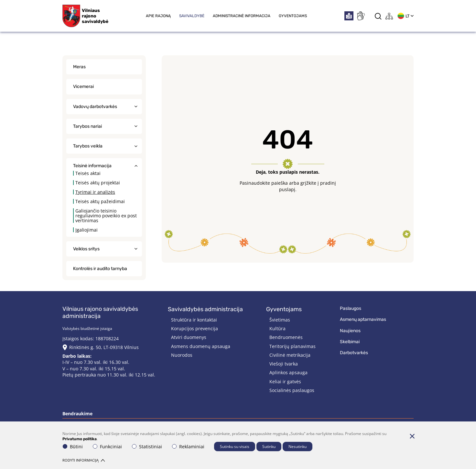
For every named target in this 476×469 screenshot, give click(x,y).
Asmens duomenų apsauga (201, 346)
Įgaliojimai (87, 230)
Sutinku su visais (235, 447)
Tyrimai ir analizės (95, 192)
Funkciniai (107, 447)
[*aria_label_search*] (378, 16)
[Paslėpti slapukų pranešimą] (412, 436)
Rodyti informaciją (84, 460)
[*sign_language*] (361, 16)
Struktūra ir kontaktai (194, 320)
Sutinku (269, 447)
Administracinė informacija (242, 16)
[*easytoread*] (349, 16)
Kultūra (277, 328)
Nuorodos (182, 355)
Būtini (73, 447)
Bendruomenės (286, 337)
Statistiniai (147, 447)
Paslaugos (351, 308)
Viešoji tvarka (284, 364)
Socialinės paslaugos (292, 390)
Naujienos (350, 331)
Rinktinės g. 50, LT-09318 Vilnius (104, 347)
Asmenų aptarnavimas (363, 319)
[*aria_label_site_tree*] (389, 16)
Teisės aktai (88, 173)
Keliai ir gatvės (285, 382)
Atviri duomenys (189, 337)
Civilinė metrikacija (290, 355)
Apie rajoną (158, 16)
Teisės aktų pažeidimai (100, 201)
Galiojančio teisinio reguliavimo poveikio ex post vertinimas (106, 216)
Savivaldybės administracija (205, 309)
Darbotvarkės (354, 353)
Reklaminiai (188, 447)
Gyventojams (293, 16)
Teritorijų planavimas (292, 346)
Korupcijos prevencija (195, 328)
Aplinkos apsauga (288, 372)
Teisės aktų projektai (98, 183)
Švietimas (280, 320)
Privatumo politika (80, 439)
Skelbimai (350, 342)
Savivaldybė (192, 16)
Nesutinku (297, 447)
